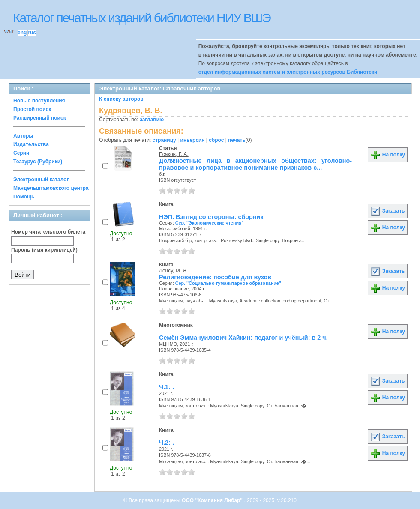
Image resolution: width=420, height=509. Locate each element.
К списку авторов (121, 99)
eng (22, 33)
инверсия (193, 140)
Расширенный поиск (40, 118)
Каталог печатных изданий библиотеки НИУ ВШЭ (142, 18)
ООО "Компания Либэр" (213, 500)
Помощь (24, 197)
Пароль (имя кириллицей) (44, 250)
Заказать (387, 211)
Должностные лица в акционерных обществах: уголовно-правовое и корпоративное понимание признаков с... (255, 164)
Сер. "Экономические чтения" (210, 223)
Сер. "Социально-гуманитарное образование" (228, 283)
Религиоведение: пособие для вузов (215, 277)
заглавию (152, 120)
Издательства (31, 144)
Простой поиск (32, 109)
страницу (164, 140)
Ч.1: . (166, 387)
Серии (21, 153)
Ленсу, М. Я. (173, 271)
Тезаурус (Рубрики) (38, 162)
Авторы (23, 136)
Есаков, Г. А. (174, 154)
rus (32, 33)
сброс (216, 140)
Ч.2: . (166, 443)
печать (237, 140)
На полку (388, 155)
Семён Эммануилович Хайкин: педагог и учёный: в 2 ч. (243, 338)
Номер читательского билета (48, 232)
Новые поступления (39, 101)
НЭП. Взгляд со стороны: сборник (211, 217)
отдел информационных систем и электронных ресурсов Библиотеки (288, 72)
